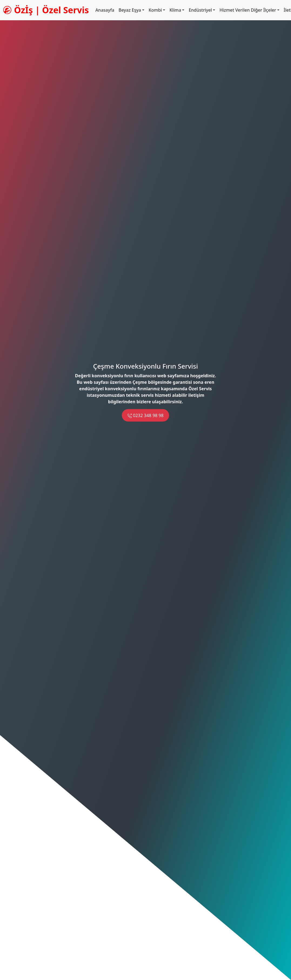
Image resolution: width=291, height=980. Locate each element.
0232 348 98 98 (145, 415)
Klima (175, 10)
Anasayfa (105, 10)
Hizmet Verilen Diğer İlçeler (248, 10)
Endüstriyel (200, 10)
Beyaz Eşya (130, 10)
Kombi (155, 10)
